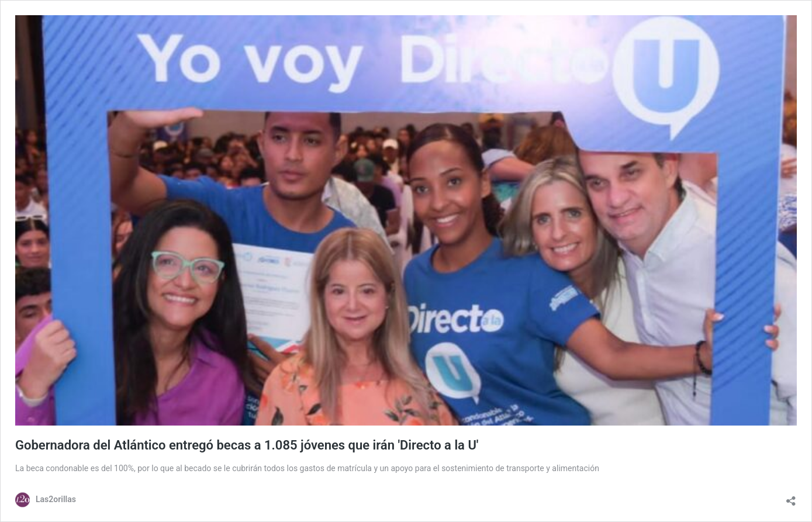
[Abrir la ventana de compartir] (791, 498)
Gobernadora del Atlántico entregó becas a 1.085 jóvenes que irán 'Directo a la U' (247, 445)
